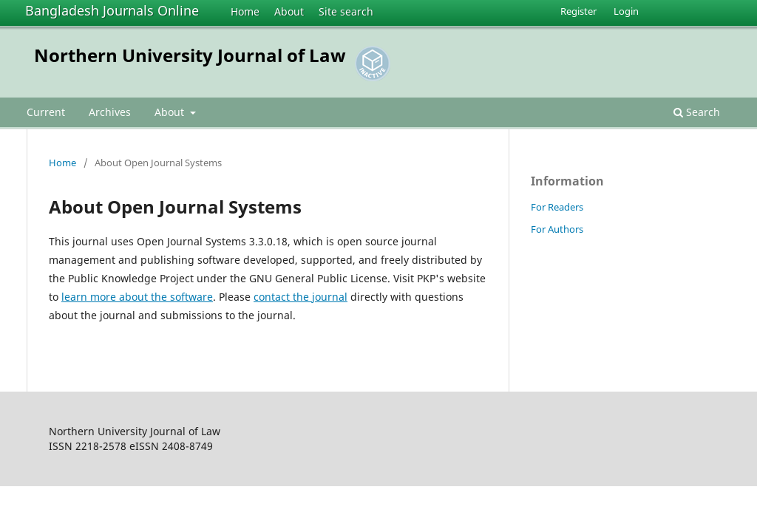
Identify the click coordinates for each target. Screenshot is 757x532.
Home (245, 11)
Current (46, 112)
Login (626, 11)
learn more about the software (137, 297)
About (289, 11)
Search (697, 112)
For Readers (557, 207)
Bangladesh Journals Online (112, 10)
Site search (346, 11)
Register (578, 11)
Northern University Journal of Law (190, 55)
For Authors (557, 229)
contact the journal (301, 297)
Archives (110, 112)
